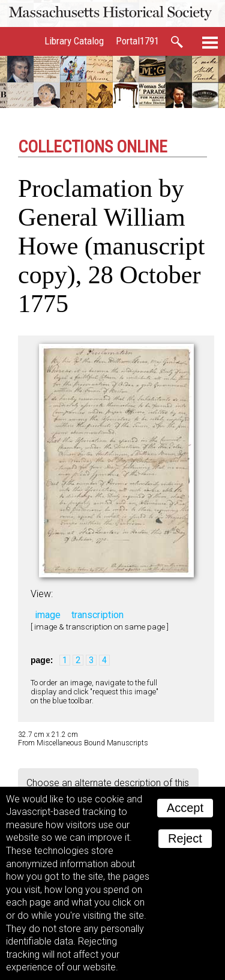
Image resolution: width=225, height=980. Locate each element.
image (48, 615)
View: (42, 594)
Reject (185, 838)
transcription (97, 615)
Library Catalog (74, 41)
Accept (185, 808)
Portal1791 (137, 41)
